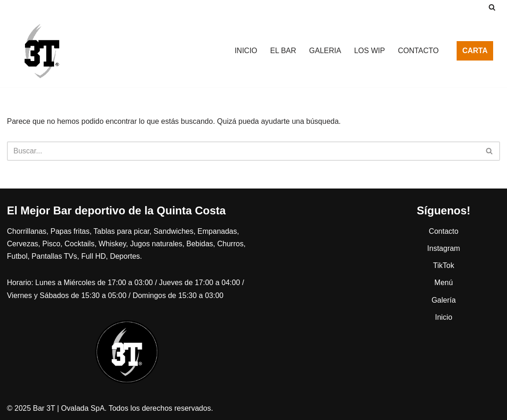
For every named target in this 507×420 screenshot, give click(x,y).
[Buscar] (492, 7)
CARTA (475, 51)
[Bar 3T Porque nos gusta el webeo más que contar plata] (42, 51)
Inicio (443, 317)
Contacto (444, 231)
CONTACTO (418, 51)
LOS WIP (370, 51)
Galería (444, 300)
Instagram (443, 248)
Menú (444, 283)
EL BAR (283, 51)
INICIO (246, 51)
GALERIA (325, 51)
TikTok (444, 265)
